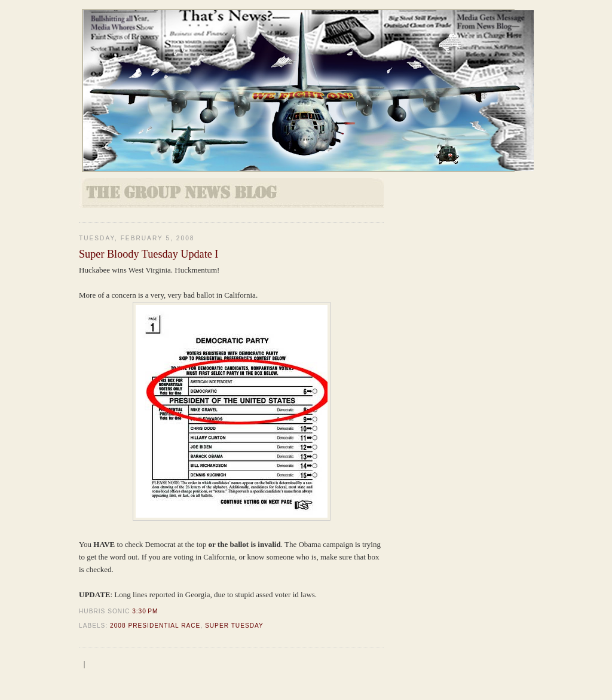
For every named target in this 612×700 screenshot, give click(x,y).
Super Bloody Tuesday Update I (149, 254)
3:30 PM (145, 611)
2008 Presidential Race (155, 626)
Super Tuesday (234, 626)
